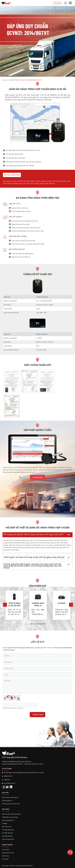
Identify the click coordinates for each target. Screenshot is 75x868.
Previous (5, 605)
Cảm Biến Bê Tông (7, 836)
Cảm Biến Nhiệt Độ (7, 833)
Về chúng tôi (6, 850)
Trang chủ (5, 80)
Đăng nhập (57, 3)
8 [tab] (46, 625)
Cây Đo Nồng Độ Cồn (8, 839)
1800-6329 (7, 780)
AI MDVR (4, 823)
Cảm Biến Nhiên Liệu (8, 830)
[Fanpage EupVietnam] (3, 787)
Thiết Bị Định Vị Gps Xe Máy (10, 817)
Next (71, 605)
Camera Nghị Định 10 (8, 820)
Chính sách (5, 859)
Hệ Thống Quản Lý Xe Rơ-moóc (11, 804)
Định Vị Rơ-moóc (7, 827)
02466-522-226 (8, 776)
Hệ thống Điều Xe (7, 801)
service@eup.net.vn (10, 783)
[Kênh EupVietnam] (7, 787)
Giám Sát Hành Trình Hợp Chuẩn (11, 814)
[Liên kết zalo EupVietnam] (11, 787)
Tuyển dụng (5, 856)
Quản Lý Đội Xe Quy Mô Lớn (10, 797)
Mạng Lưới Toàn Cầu (8, 853)
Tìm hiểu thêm (37, 477)
